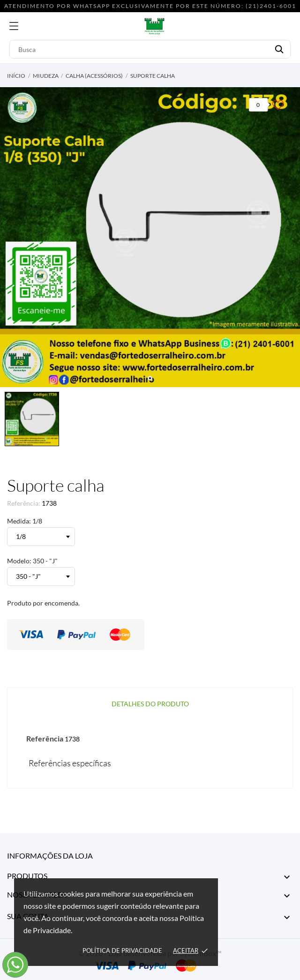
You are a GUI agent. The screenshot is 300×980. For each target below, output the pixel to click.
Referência (45, 738)
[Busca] (150, 49)
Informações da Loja (50, 856)
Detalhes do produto (150, 704)
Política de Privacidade (122, 950)
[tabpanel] (150, 237)
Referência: (24, 503)
